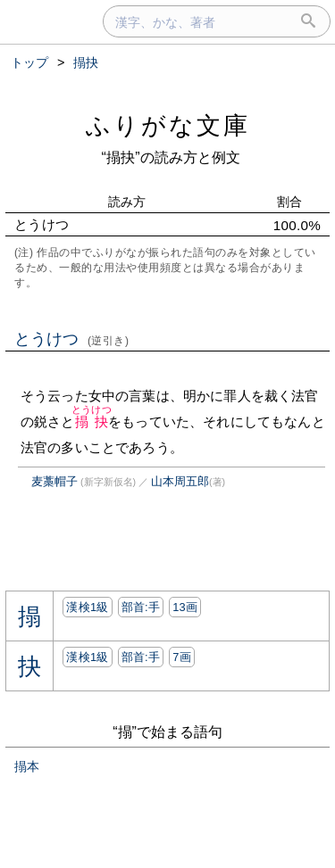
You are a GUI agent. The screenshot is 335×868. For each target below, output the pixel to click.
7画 (182, 657)
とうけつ (72, 339)
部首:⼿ (141, 607)
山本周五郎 (180, 481)
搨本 (27, 766)
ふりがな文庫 (168, 125)
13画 (185, 607)
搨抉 (92, 422)
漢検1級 (87, 607)
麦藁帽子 (54, 481)
